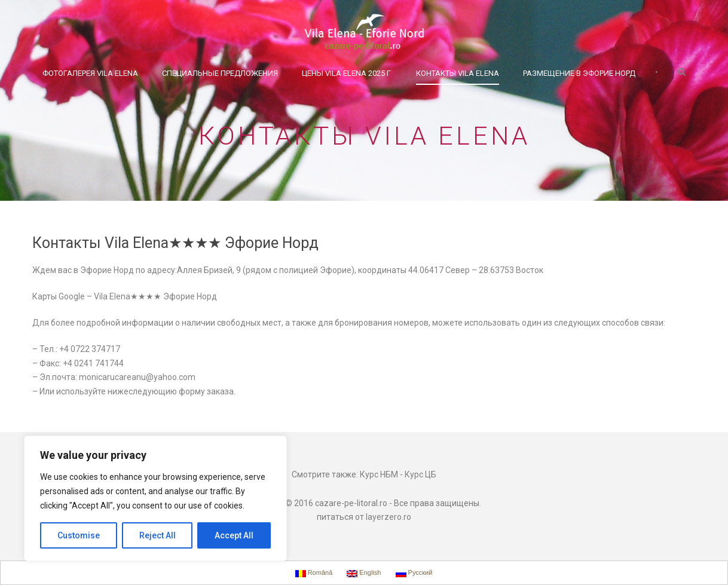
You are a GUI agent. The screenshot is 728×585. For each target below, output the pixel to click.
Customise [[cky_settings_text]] (79, 535)
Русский (414, 573)
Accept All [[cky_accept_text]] (234, 535)
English (364, 573)
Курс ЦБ (420, 474)
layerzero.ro (389, 517)
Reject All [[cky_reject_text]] (157, 535)
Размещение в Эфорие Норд (579, 73)
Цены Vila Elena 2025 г (346, 73)
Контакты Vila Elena (458, 73)
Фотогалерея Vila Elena (90, 73)
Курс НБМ (379, 474)
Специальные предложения (220, 73)
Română (314, 573)
